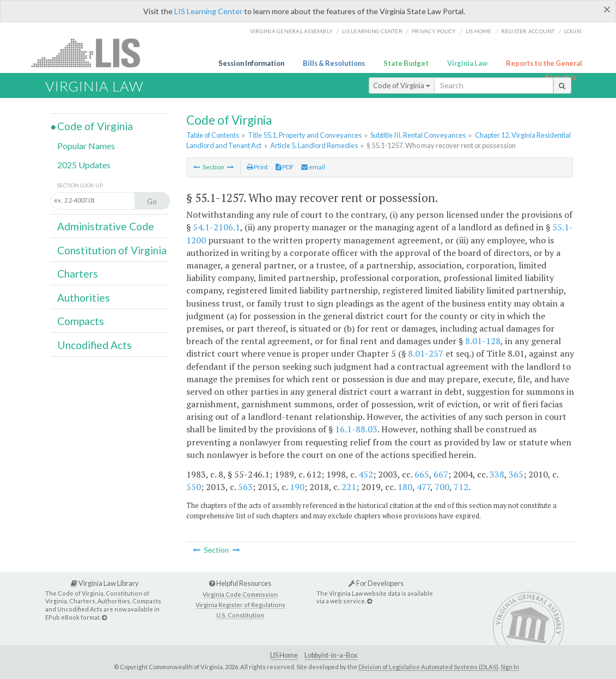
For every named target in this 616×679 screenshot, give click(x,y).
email (313, 167)
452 (366, 474)
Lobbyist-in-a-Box (331, 655)
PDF (285, 167)
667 (441, 474)
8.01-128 (483, 341)
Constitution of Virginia (112, 250)
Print (257, 167)
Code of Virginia (402, 85)
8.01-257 (426, 353)
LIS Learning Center (208, 11)
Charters (78, 274)
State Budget (406, 63)
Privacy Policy (434, 31)
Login (573, 31)
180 (405, 487)
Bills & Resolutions (334, 63)
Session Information (251, 63)
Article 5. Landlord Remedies (314, 145)
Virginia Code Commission (240, 594)
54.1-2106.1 (216, 227)
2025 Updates (84, 165)
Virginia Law (467, 63)
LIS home (479, 31)
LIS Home (284, 655)
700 (442, 487)
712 (461, 487)
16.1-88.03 (356, 429)
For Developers (376, 583)
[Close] (607, 9)
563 (245, 487)
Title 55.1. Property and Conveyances (305, 135)
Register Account (528, 31)
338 (497, 474)
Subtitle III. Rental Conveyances (418, 135)
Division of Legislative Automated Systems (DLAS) (428, 667)
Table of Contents (213, 135)
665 (422, 474)
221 (349, 487)
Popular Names (86, 146)
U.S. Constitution (240, 615)
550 (194, 487)
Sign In (510, 667)
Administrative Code (106, 226)
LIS (92, 53)
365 (516, 474)
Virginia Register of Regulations (240, 605)
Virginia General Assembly (291, 31)
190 (297, 487)
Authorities (84, 298)
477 (423, 487)
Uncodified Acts (94, 345)
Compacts (81, 321)
